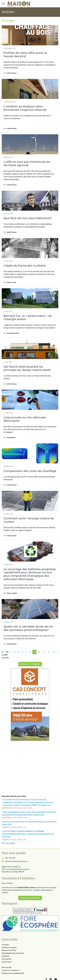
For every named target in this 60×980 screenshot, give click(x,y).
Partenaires (6, 959)
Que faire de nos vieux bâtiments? (28, 218)
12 (49, 652)
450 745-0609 (10, 858)
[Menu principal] (3, 4)
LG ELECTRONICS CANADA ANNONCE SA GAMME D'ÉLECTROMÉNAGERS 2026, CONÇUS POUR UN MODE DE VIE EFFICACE (28, 834)
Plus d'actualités (8, 843)
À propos (5, 945)
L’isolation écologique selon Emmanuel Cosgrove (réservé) (25, 108)
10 (39, 652)
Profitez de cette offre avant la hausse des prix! (25, 54)
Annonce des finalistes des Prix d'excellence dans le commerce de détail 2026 (29, 823)
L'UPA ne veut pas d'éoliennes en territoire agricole (27, 163)
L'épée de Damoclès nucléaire (25, 266)
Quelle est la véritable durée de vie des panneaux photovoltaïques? (28, 628)
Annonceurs (7, 962)
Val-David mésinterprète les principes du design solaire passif (27, 368)
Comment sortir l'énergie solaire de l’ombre (29, 520)
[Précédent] (11, 652)
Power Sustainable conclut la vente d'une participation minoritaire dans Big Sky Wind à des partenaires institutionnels (29, 813)
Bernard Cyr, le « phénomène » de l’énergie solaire (28, 318)
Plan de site (7, 967)
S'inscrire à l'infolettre (30, 664)
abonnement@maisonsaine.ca (16, 861)
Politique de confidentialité (13, 973)
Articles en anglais (9, 947)
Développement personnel (13, 953)
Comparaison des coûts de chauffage (30, 471)
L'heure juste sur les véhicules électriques (25, 419)
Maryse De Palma (9, 950)
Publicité (5, 956)
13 (54, 652)
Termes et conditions (10, 970)
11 (44, 652)
